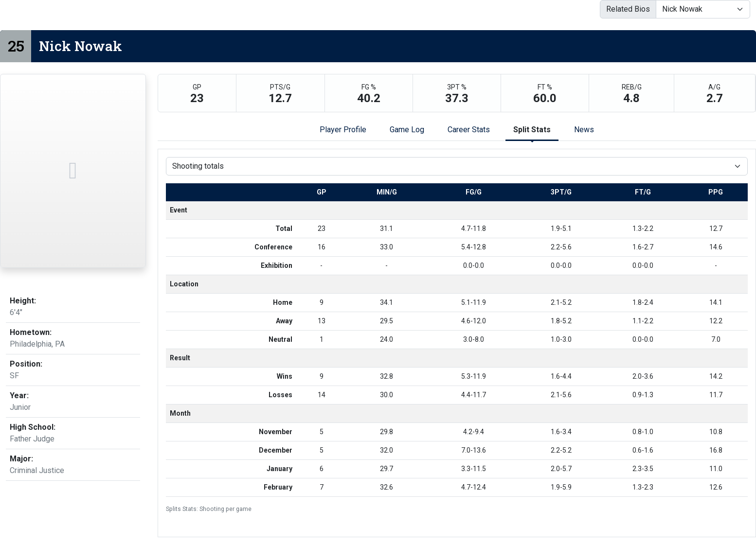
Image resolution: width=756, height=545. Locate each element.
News (584, 130)
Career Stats (469, 130)
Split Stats (532, 130)
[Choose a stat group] (457, 166)
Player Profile (343, 130)
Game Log (407, 130)
